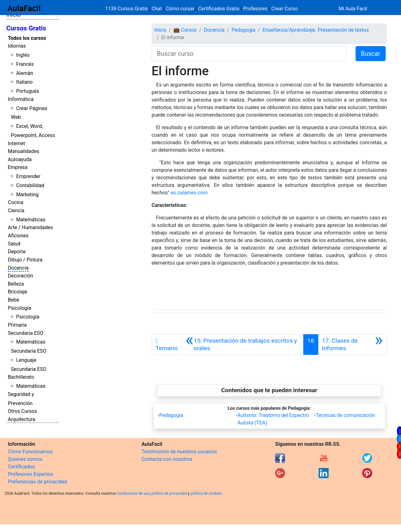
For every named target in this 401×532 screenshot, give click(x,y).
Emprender (28, 176)
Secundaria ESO (26, 333)
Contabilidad (30, 185)
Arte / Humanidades (30, 227)
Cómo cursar (180, 9)
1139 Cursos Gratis (127, 9)
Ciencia (16, 211)
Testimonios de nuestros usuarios (179, 452)
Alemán (24, 73)
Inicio (160, 30)
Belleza (16, 284)
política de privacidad (169, 493)
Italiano (24, 82)
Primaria (17, 325)
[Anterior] (242, 345)
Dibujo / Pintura (25, 260)
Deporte (17, 252)
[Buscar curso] (249, 54)
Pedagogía (243, 30)
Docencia (18, 268)
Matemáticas (31, 220)
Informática (21, 99)
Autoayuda (20, 159)
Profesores (255, 9)
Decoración (21, 276)
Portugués (28, 91)
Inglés (23, 55)
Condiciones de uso (133, 493)
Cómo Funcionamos (30, 452)
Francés (25, 64)
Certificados (21, 467)
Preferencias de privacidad (37, 482)
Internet (16, 143)
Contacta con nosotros (167, 459)
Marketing (27, 195)
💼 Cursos (185, 30)
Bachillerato (21, 377)
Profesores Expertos (30, 474)
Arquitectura (21, 419)
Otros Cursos (22, 411)
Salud (14, 244)
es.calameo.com (189, 193)
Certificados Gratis (219, 9)
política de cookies (206, 493)
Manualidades (23, 151)
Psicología (19, 308)
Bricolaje (18, 292)
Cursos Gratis (26, 28)
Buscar (371, 54)
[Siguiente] (352, 345)
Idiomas (17, 46)
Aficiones (18, 236)
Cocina (16, 202)
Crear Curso (284, 9)
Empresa (18, 167)
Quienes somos (25, 459)
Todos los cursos (27, 38)
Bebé (13, 300)
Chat (157, 9)
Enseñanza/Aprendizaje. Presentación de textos (316, 30)
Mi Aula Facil (353, 9)
